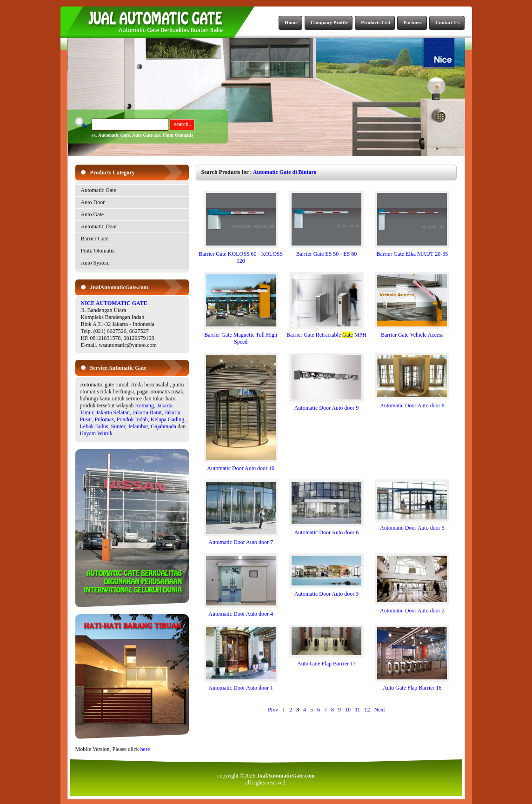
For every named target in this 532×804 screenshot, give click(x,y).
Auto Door (93, 202)
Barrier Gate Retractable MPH (326, 332)
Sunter (118, 426)
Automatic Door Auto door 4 (241, 611)
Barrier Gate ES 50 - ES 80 (326, 251)
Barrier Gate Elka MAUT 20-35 (412, 251)
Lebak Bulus (94, 426)
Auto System (95, 263)
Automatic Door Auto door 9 (326, 405)
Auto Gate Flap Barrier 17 (326, 661)
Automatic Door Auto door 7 (241, 540)
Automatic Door (99, 226)
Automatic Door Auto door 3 (326, 591)
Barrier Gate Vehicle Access (412, 332)
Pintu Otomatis (178, 135)
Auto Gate (142, 135)
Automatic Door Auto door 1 (241, 685)
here (145, 749)
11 (358, 710)
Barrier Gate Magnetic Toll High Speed (241, 336)
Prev (273, 710)
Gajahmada (163, 426)
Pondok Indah (132, 419)
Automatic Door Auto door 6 (326, 530)
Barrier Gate (95, 239)
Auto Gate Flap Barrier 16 (412, 685)
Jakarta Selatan (113, 412)
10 (348, 710)
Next (380, 710)
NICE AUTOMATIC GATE (114, 303)
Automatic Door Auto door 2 (412, 608)
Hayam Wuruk (96, 433)
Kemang (144, 405)
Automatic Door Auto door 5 (412, 525)
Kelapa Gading (167, 419)
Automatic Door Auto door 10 (241, 466)
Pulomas (104, 419)
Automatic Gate (114, 135)
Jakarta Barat (147, 412)
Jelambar (138, 426)
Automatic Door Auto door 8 (412, 403)
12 (367, 710)
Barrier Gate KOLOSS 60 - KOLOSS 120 (241, 255)
